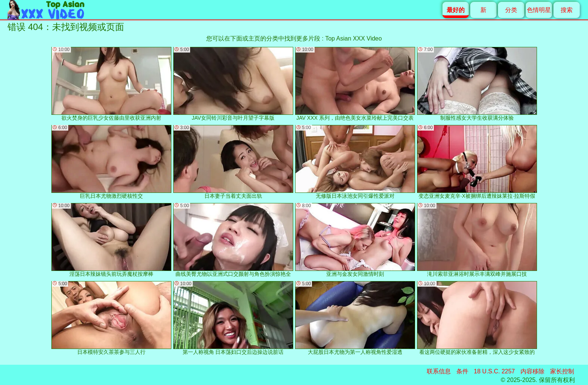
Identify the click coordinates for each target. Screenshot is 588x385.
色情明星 (539, 10)
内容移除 (532, 371)
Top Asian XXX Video (353, 38)
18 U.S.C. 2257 (494, 371)
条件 (462, 371)
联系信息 (439, 371)
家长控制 (562, 371)
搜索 (567, 10)
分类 (511, 10)
